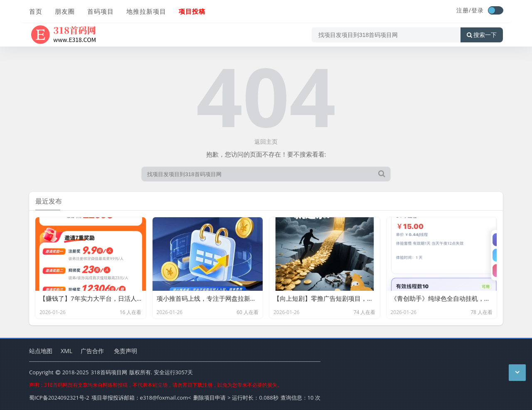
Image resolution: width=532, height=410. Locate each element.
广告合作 (92, 351)
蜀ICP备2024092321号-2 (59, 398)
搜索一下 (482, 35)
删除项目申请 (209, 398)
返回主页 (266, 141)
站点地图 (41, 351)
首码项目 (101, 11)
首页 (36, 11)
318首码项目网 (109, 372)
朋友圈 (65, 11)
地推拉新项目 (146, 11)
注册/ (464, 10)
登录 (478, 10)
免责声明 (126, 351)
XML (66, 351)
